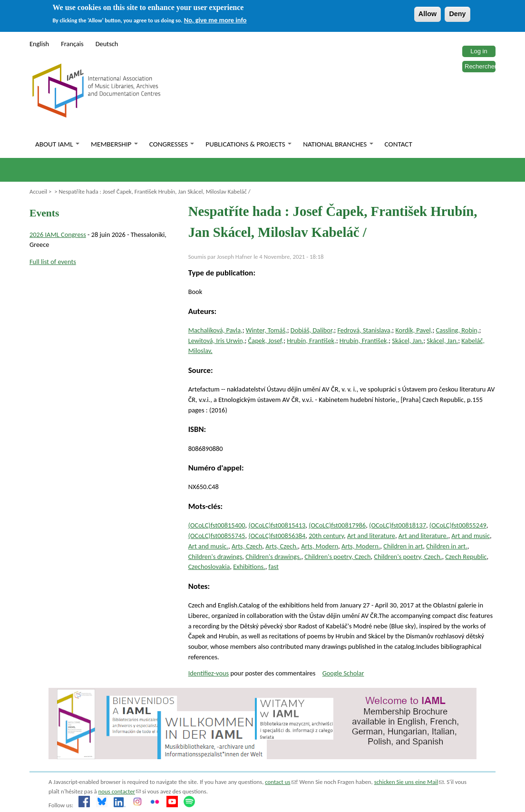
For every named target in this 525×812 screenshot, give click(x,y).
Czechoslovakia (209, 567)
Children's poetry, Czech (337, 557)
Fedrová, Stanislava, (365, 330)
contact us (280, 782)
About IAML (57, 144)
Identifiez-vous (209, 673)
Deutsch (107, 44)
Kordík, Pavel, (414, 330)
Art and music (471, 536)
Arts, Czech (247, 546)
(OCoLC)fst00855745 (217, 536)
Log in (479, 51)
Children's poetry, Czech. (408, 557)
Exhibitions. (249, 567)
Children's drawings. (273, 557)
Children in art (403, 546)
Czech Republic (466, 557)
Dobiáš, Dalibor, (312, 330)
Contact (399, 144)
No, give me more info (215, 20)
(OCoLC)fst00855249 (458, 525)
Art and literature (371, 536)
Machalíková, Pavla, (215, 330)
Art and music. (208, 546)
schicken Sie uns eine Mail (409, 782)
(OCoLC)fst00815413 (277, 525)
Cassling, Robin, (458, 330)
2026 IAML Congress (58, 235)
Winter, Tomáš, (267, 330)
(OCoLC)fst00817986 (337, 525)
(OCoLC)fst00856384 (277, 536)
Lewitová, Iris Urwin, (217, 341)
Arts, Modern (320, 546)
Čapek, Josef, (266, 341)
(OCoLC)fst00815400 (217, 525)
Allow (428, 14)
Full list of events (53, 262)
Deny (457, 14)
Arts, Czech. (282, 546)
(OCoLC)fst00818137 (398, 525)
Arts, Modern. (361, 546)
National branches (338, 144)
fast (274, 567)
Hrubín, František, (311, 341)
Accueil (38, 191)
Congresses (172, 144)
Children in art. (447, 546)
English (39, 44)
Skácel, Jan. (408, 341)
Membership (114, 144)
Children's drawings (215, 557)
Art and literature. (423, 536)
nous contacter (120, 791)
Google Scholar (343, 673)
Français (72, 44)
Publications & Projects (248, 144)
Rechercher (481, 66)
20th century (326, 536)
